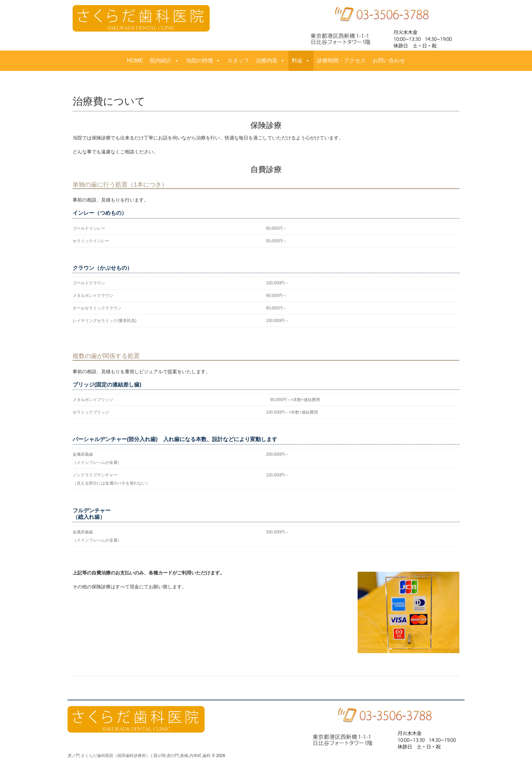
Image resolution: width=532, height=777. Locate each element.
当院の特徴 (203, 61)
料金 (301, 61)
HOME (135, 61)
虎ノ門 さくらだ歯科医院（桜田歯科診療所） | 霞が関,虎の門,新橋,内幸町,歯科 (139, 756)
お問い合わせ (389, 61)
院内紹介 (165, 61)
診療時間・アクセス (341, 61)
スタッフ (238, 61)
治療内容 (270, 61)
